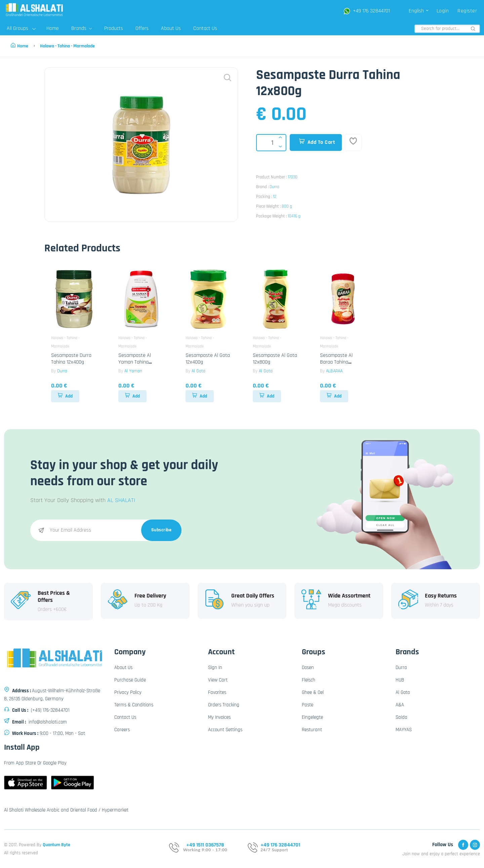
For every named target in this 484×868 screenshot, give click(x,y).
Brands (82, 28)
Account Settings (225, 730)
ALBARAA (334, 371)
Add (65, 396)
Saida (401, 717)
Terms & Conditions (134, 705)
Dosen (308, 668)
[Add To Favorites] (353, 142)
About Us (171, 28)
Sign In (215, 668)
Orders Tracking (224, 705)
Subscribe (162, 530)
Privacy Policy (128, 692)
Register (467, 11)
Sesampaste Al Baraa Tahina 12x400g (336, 362)
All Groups (21, 28)
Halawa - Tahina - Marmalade (67, 46)
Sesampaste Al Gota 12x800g (275, 359)
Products (114, 28)
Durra (274, 187)
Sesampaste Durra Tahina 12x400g (71, 359)
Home (53, 28)
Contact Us (205, 28)
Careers (122, 730)
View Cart (218, 680)
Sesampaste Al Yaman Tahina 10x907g (135, 362)
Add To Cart (317, 142)
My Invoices (219, 717)
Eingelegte (312, 717)
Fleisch (309, 680)
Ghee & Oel (313, 692)
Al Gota (198, 371)
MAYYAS (404, 730)
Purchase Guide (130, 680)
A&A (400, 705)
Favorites (217, 692)
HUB (400, 680)
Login (443, 11)
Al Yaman (133, 371)
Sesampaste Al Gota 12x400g (208, 359)
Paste (308, 705)
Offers (142, 28)
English (419, 11)
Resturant (312, 730)
